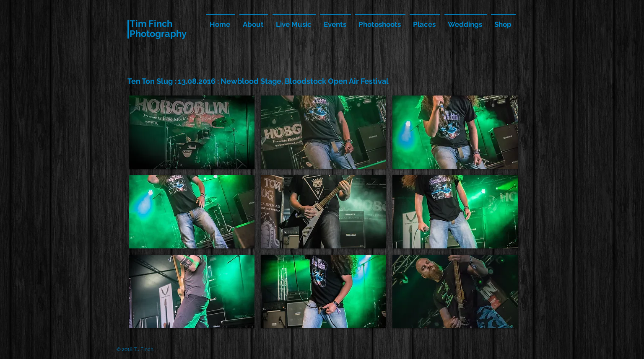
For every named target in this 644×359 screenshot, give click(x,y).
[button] (192, 132)
